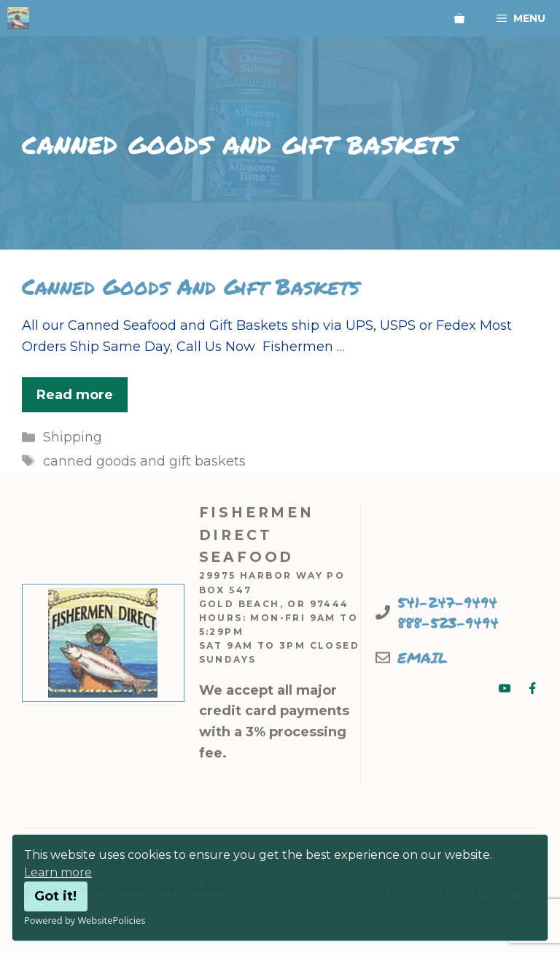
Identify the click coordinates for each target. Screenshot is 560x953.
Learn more (58, 872)
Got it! (55, 896)
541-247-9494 (447, 602)
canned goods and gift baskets (144, 461)
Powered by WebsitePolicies (85, 920)
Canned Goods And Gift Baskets (191, 286)
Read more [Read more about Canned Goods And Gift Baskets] (75, 395)
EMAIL (423, 657)
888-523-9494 (448, 622)
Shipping (73, 437)
